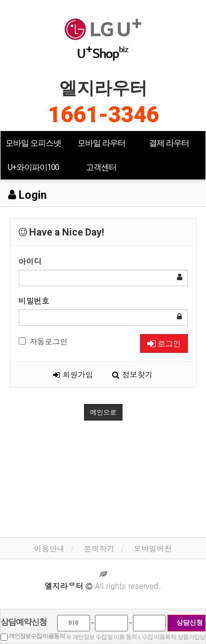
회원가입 (73, 374)
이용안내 (49, 548)
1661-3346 (103, 115)
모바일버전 (153, 548)
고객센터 (101, 167)
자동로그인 (43, 341)
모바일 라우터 (101, 143)
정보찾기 (132, 374)
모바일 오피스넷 (33, 143)
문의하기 (99, 548)
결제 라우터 (169, 143)
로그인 (164, 343)
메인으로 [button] (103, 412)
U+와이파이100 (33, 167)
